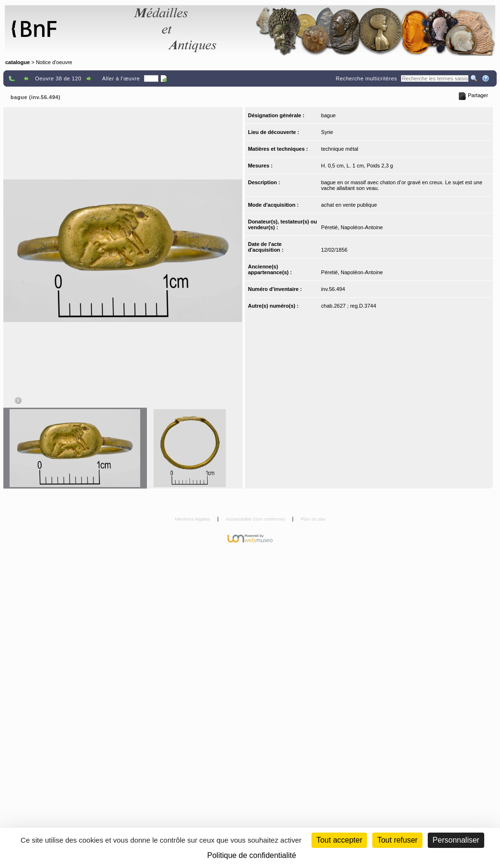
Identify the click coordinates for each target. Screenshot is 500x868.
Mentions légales (193, 519)
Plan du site (313, 519)
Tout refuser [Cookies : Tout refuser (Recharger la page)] (397, 840)
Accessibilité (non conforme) (256, 519)
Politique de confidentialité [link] (252, 855)
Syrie (327, 132)
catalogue (17, 62)
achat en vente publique (349, 205)
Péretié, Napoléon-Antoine (352, 227)
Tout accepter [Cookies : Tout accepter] (339, 840)
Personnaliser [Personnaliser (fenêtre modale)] (456, 840)
